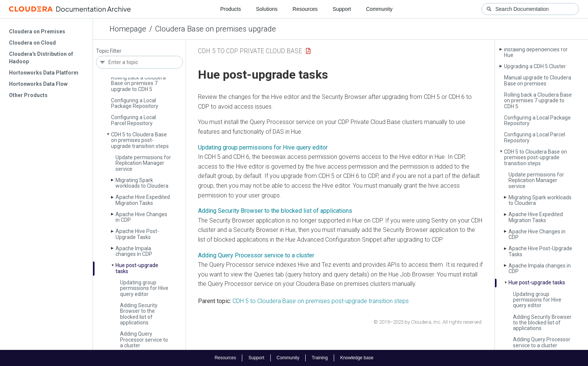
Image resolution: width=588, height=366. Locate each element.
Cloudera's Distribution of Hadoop (41, 58)
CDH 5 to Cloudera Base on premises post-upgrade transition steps (140, 140)
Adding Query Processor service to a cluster (144, 340)
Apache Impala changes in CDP (134, 251)
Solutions (267, 9)
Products (230, 9)
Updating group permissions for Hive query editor (144, 288)
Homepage (128, 29)
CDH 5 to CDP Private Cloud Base (250, 51)
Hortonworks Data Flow (38, 84)
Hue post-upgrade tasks (137, 268)
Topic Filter (109, 51)
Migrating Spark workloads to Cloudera (142, 183)
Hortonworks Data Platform (44, 73)
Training (320, 358)
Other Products (28, 95)
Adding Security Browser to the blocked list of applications (139, 314)
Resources (305, 9)
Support (342, 9)
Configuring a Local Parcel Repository (133, 120)
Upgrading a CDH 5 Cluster (535, 66)
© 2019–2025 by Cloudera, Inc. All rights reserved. (428, 322)
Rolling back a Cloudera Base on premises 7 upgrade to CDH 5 (138, 83)
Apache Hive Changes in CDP (141, 217)
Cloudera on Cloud (32, 43)
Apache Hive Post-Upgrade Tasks (137, 234)
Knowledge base (357, 358)
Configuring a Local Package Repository (135, 103)
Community (379, 9)
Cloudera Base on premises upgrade (216, 29)
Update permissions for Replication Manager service (143, 163)
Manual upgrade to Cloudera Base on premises (538, 80)
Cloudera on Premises (37, 31)
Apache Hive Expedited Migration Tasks (143, 200)
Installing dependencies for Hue (536, 52)
